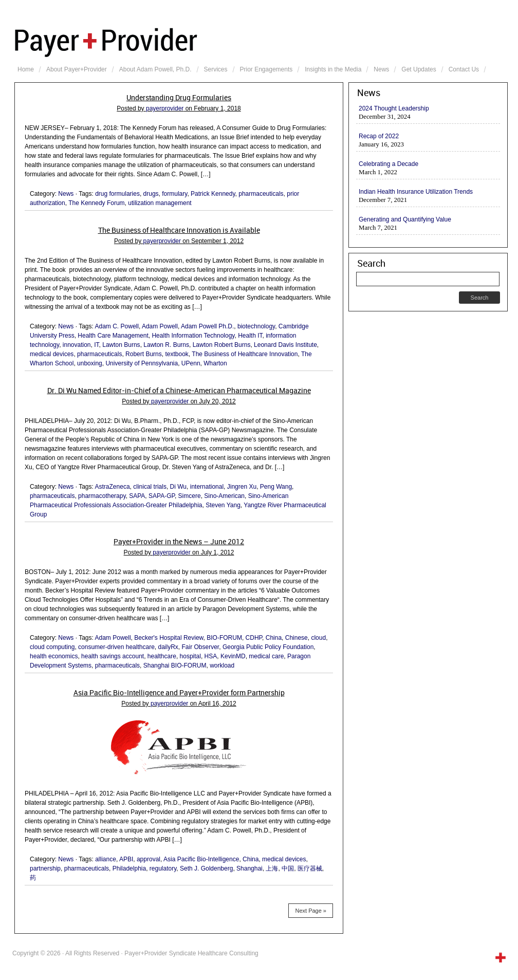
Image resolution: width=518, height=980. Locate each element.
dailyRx (168, 647)
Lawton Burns (121, 345)
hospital (190, 656)
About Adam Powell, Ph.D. (155, 69)
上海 (272, 868)
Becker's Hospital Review (169, 638)
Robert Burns (144, 354)
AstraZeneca (113, 487)
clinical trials (150, 487)
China (274, 638)
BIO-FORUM (224, 638)
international (207, 487)
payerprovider (165, 108)
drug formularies (117, 194)
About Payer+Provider (77, 69)
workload (222, 665)
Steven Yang (223, 505)
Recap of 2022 (379, 136)
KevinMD (233, 656)
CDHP (254, 638)
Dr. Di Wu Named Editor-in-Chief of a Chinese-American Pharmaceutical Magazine (179, 391)
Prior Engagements (266, 69)
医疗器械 (310, 868)
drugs (151, 194)
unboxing (90, 363)
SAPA (137, 496)
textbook (177, 354)
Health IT (250, 336)
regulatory (163, 868)
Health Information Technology (193, 336)
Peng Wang (276, 487)
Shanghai (249, 868)
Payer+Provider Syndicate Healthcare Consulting (261, 41)
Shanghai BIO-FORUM (175, 665)
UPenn (191, 363)
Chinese (297, 638)
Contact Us (464, 69)
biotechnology (256, 326)
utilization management (160, 203)
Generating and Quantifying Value (405, 219)
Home (26, 69)
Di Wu (178, 487)
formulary (174, 194)
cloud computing (52, 647)
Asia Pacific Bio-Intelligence (201, 859)
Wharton (215, 363)
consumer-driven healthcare (116, 647)
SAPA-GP (162, 496)
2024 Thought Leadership (394, 108)
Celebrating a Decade (388, 164)
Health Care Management (113, 336)
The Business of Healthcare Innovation (245, 354)
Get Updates (419, 69)
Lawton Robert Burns (222, 345)
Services (216, 69)
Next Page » (311, 911)
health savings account (113, 656)
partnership (45, 868)
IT (96, 345)
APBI (126, 859)
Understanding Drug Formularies (179, 98)
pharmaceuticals (261, 194)
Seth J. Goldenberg (206, 868)
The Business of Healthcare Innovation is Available (179, 230)
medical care (266, 656)
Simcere (190, 496)
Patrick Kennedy (213, 194)
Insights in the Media (333, 69)
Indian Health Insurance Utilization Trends (416, 192)
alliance (106, 859)
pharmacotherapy (102, 496)
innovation (77, 345)
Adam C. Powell (117, 326)
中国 (288, 868)
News (381, 69)
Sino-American (224, 496)
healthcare (162, 656)
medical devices (52, 354)
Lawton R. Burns (166, 345)
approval (149, 859)
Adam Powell (160, 326)
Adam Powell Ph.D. (207, 326)
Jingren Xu (242, 487)
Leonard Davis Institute (285, 345)
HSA (211, 656)
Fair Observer (201, 647)
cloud (318, 638)
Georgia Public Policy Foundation (268, 647)
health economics (54, 656)
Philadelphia (129, 868)
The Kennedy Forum (96, 203)
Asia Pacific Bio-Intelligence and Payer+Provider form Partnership (179, 693)
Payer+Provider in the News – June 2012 (179, 542)
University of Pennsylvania (142, 363)
